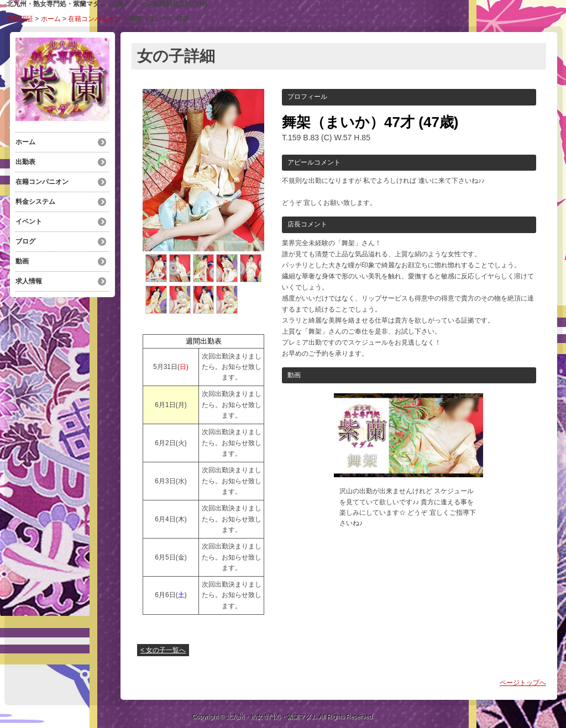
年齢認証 (20, 19)
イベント (29, 221)
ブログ (25, 241)
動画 (22, 261)
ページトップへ (523, 683)
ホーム (51, 19)
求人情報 (29, 281)
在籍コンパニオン (95, 19)
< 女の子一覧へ (163, 650)
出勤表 (25, 162)
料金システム (35, 202)
